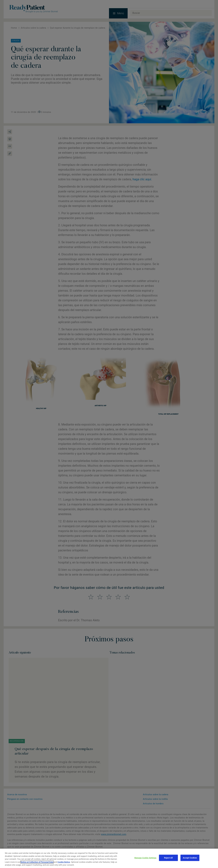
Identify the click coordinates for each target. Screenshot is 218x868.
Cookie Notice (64, 862)
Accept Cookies (190, 858)
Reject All (168, 858)
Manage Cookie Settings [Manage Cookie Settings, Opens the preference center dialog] (145, 858)
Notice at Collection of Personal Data (37, 862)
